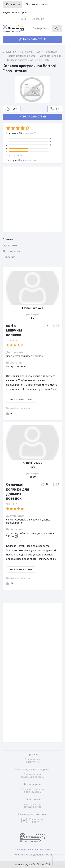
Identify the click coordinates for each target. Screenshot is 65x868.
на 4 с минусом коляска (14, 330)
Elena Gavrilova (33, 308)
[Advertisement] (32, 199)
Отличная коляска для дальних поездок (18, 491)
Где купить (10, 245)
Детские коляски (27, 160)
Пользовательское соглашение (33, 849)
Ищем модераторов (15, 12)
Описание (9, 257)
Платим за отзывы (37, 5)
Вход (24, 19)
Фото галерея (11, 251)
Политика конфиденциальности (33, 855)
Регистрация (38, 19)
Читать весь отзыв (21, 400)
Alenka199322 (32, 463)
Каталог (13, 5)
